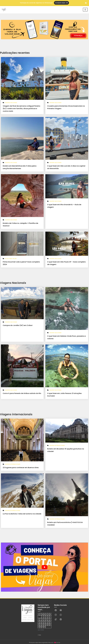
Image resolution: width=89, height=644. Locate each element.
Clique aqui (61, 3)
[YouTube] (61, 609)
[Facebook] (56, 609)
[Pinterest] (61, 618)
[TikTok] (56, 618)
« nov (39, 634)
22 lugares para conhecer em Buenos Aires (21, 466)
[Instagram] (56, 613)
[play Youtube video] (44, 566)
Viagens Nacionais (11, 103)
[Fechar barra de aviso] (86, 3)
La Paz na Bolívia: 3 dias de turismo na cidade (22, 513)
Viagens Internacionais (13, 463)
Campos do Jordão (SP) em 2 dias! (18, 325)
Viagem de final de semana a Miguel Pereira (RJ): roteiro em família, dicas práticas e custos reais (21, 108)
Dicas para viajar (11, 258)
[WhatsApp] (61, 613)
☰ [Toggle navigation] (85, 10)
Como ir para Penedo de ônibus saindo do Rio (22, 392)
